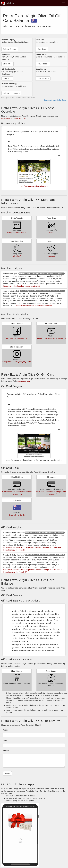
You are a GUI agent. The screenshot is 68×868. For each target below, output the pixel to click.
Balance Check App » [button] (11, 93)
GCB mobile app (23, 381)
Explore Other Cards (17, 515)
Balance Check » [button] (10, 49)
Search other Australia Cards (55, 100)
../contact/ (51, 256)
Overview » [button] (42, 49)
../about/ (51, 233)
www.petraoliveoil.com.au (17, 233)
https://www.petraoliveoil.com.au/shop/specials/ (34, 306)
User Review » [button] (43, 79)
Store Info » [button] (8, 64)
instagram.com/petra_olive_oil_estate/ (17, 362)
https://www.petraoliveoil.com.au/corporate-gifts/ (21, 286)
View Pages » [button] (43, 64)
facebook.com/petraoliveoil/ (17, 338)
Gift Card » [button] (7, 79)
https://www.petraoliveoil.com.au (14, 118)
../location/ (17, 256)
